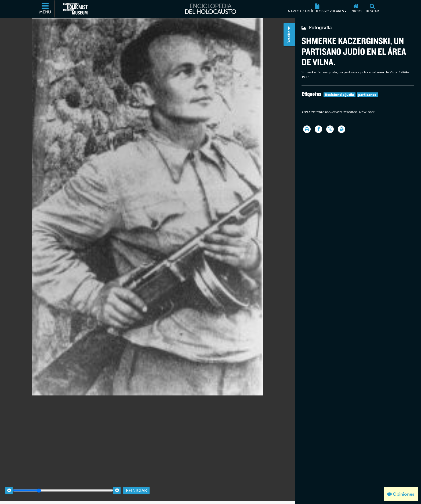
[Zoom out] (9, 483)
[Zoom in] (117, 483)
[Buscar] (372, 9)
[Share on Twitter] (330, 129)
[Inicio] (356, 9)
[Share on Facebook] (318, 129)
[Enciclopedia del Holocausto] (211, 9)
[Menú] (45, 9)
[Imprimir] (307, 129)
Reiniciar (136, 483)
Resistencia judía (340, 95)
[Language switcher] (342, 129)
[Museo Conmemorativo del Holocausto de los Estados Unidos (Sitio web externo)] (75, 9)
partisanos (367, 95)
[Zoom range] (63, 483)
